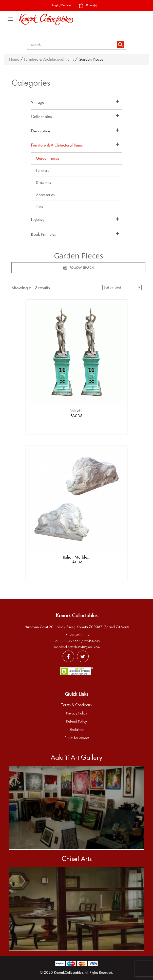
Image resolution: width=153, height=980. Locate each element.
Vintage (38, 102)
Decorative (41, 131)
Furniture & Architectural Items (49, 59)
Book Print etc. (43, 234)
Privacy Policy (77, 713)
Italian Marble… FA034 (77, 560)
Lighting (37, 220)
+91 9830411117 (76, 635)
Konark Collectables (76, 615)
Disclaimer (76, 730)
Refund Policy (76, 721)
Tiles (39, 207)
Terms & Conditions (76, 705)
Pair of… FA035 (76, 413)
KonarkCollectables (68, 972)
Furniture (43, 171)
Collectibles (41, 117)
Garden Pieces (48, 158)
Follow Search (79, 268)
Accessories (45, 195)
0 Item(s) (88, 6)
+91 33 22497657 (67, 641)
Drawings (43, 183)
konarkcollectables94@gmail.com (77, 647)
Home (14, 59)
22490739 (92, 641)
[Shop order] (122, 287)
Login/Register (62, 5)
